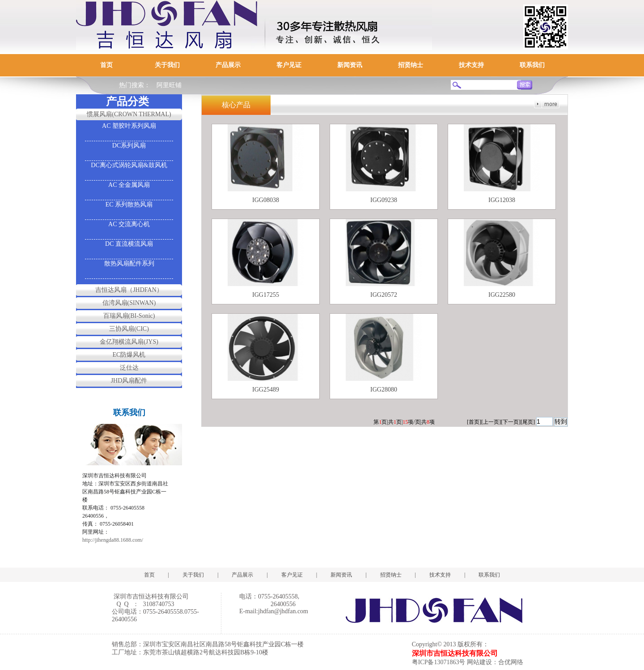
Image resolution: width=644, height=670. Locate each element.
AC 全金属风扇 (129, 185)
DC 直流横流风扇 (129, 244)
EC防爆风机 (129, 355)
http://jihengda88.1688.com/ (113, 540)
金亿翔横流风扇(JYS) (129, 342)
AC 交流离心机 (129, 224)
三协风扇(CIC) (129, 329)
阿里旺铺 (169, 85)
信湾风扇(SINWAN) (129, 303)
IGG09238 (384, 200)
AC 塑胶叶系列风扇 (129, 126)
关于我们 (167, 65)
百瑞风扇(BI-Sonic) (129, 316)
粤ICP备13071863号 (439, 662)
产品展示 (228, 65)
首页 (106, 65)
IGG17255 (266, 295)
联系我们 (532, 65)
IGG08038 (266, 200)
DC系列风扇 (129, 145)
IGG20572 (384, 295)
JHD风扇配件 (129, 381)
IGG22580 (502, 295)
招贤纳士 (411, 65)
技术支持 (471, 65)
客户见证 (289, 65)
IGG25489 (266, 390)
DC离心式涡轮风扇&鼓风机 (129, 165)
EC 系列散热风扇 (129, 204)
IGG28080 (384, 390)
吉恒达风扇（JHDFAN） (129, 290)
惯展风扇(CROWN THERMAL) (129, 114)
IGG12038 (502, 200)
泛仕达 (129, 368)
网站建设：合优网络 (495, 662)
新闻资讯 (350, 65)
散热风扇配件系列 (129, 263)
